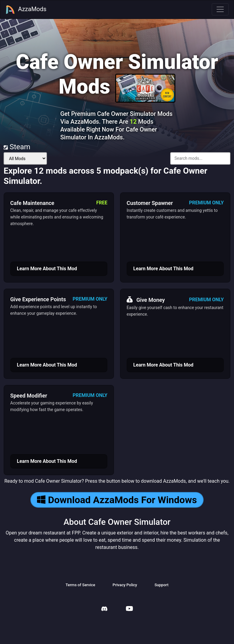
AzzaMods (26, 10)
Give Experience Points (38, 299)
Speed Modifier (29, 396)
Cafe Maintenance (32, 203)
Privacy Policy (125, 585)
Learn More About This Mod (47, 269)
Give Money (146, 300)
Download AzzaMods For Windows (117, 500)
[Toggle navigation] (220, 9)
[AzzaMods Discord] (104, 610)
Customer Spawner (150, 203)
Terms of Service (80, 585)
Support (162, 585)
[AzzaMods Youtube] (129, 609)
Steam (17, 147)
